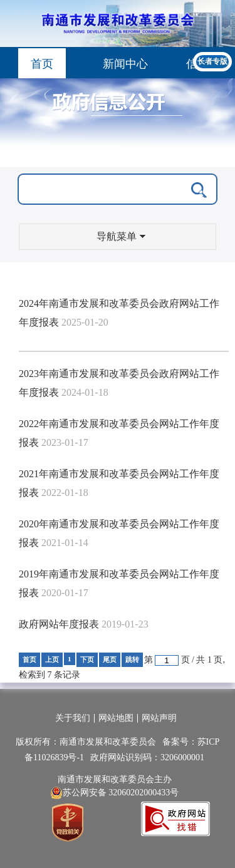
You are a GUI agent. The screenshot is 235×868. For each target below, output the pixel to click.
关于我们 (73, 718)
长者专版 (212, 61)
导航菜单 (121, 236)
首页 (42, 64)
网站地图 (116, 718)
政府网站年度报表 (59, 624)
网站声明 (159, 718)
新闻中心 (125, 64)
